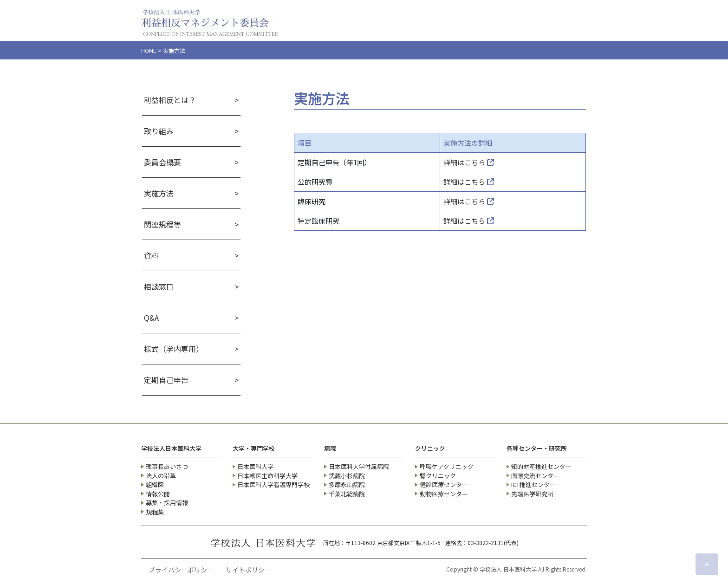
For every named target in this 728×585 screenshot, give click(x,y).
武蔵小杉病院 (347, 476)
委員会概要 (162, 162)
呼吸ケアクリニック (447, 466)
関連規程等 (162, 224)
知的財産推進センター (541, 466)
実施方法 (159, 193)
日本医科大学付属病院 (359, 466)
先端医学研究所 (532, 494)
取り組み (159, 131)
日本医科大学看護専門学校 (273, 484)
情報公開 (158, 494)
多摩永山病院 (347, 484)
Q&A (151, 318)
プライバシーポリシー (181, 570)
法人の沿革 (161, 476)
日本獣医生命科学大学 (267, 476)
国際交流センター (535, 476)
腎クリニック (438, 476)
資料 (151, 255)
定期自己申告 (166, 380)
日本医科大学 (255, 466)
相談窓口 (159, 286)
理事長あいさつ (167, 466)
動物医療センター (444, 494)
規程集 (155, 512)
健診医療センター (444, 484)
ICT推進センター (533, 484)
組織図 (155, 484)
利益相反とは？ (170, 100)
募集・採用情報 (167, 503)
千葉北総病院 (347, 494)
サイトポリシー (248, 570)
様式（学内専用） (174, 349)
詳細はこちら (469, 162)
